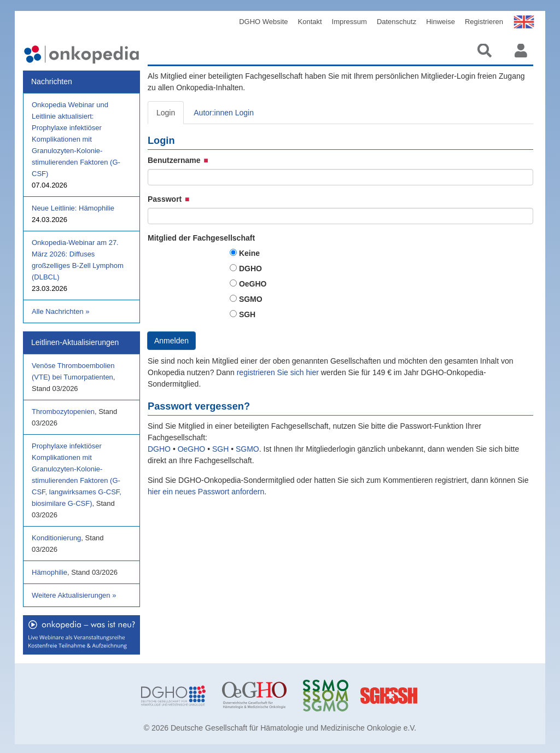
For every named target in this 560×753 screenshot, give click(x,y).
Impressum (349, 22)
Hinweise (441, 22)
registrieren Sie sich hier (279, 372)
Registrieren (484, 22)
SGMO (251, 299)
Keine (249, 253)
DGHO (250, 268)
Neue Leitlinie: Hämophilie (73, 208)
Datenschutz (396, 22)
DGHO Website (263, 22)
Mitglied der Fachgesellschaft (201, 238)
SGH (247, 314)
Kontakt (310, 22)
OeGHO (253, 284)
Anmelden (171, 341)
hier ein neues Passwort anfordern (206, 492)
